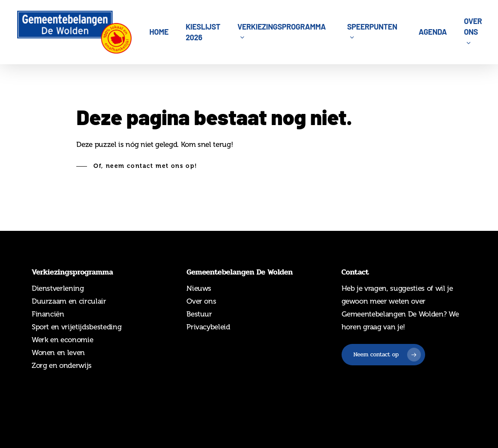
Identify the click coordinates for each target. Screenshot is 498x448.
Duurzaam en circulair (69, 301)
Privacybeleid (208, 327)
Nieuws (199, 288)
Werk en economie (63, 340)
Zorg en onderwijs (62, 365)
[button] (137, 166)
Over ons (201, 301)
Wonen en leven (58, 352)
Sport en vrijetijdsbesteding (76, 327)
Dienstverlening (58, 288)
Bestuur (199, 314)
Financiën (48, 314)
